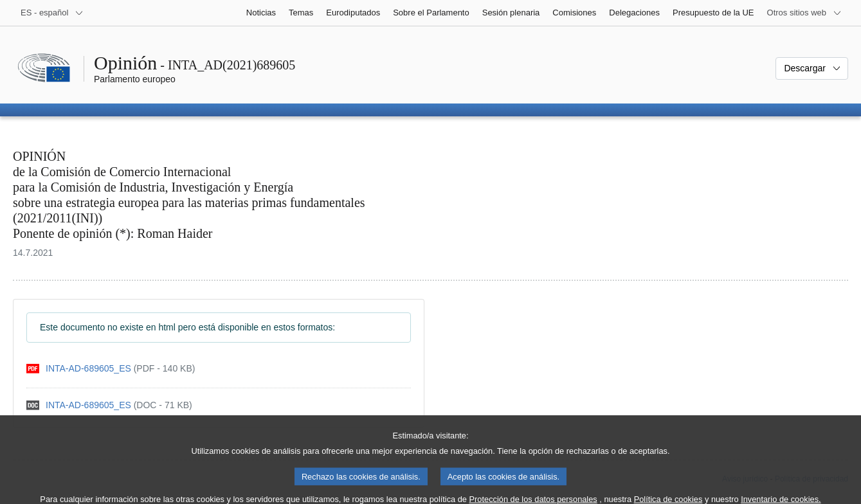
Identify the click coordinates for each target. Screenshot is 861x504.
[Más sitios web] (804, 13)
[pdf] (111, 369)
